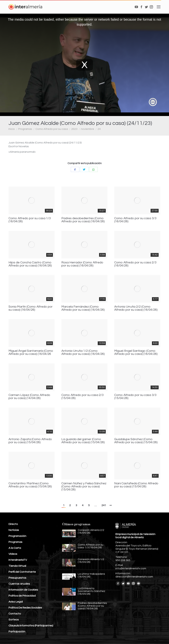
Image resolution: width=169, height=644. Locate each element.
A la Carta (15, 548)
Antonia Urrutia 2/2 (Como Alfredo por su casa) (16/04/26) (136, 308)
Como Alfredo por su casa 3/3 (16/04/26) (135, 220)
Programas (25, 129)
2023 (74, 129)
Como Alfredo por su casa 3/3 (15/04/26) (135, 397)
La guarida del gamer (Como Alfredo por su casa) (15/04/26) (83, 441)
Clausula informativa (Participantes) (31, 626)
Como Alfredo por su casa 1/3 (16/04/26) (30, 220)
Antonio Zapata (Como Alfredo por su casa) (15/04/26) (30, 441)
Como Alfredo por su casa (52, 129)
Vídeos (13, 554)
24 (99, 129)
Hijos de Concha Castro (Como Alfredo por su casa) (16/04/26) (30, 264)
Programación (17, 536)
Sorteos (14, 620)
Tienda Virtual (17, 566)
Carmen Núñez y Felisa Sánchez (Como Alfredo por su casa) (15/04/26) (84, 487)
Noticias (14, 530)
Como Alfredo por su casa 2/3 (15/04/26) (82, 397)
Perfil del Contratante (22, 572)
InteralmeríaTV (18, 560)
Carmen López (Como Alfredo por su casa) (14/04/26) (29, 397)
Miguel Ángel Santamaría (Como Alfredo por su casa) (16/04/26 (31, 352)
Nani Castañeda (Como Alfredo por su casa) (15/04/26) (136, 485)
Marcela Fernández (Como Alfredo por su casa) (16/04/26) (83, 308)
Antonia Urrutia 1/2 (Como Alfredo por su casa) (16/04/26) (83, 352)
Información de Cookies (23, 590)
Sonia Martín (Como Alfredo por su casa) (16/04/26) (31, 308)
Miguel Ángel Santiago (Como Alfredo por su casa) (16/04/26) (136, 352)
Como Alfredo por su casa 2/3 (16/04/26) (135, 264)
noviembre (87, 129)
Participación (17, 632)
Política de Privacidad (22, 596)
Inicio (12, 129)
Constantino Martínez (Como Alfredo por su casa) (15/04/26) (30, 485)
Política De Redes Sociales (25, 608)
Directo (13, 524)
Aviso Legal (16, 602)
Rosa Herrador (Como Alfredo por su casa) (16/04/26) (82, 264)
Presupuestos (17, 578)
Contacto (15, 614)
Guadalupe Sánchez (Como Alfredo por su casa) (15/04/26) (136, 441)
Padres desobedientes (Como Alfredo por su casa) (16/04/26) (83, 220)
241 (104, 505)
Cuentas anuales (19, 584)
